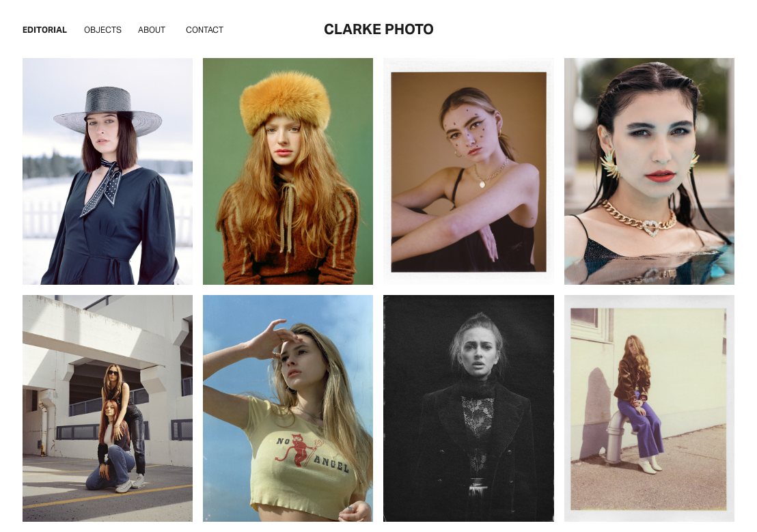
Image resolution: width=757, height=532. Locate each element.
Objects (103, 30)
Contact (205, 30)
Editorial (45, 30)
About (152, 30)
